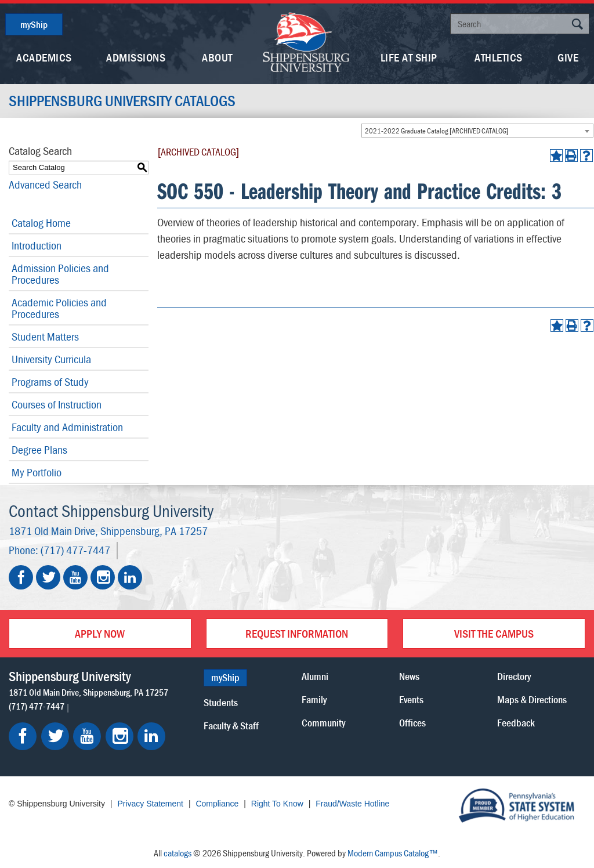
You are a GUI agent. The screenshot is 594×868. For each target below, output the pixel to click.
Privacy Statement (150, 804)
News (409, 676)
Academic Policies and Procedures (59, 308)
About (217, 57)
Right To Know (277, 804)
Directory (514, 676)
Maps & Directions (532, 699)
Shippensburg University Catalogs (122, 101)
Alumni (315, 676)
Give (568, 57)
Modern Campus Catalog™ (393, 853)
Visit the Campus (494, 633)
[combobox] (477, 131)
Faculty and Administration (67, 427)
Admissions (136, 57)
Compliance (217, 804)
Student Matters (45, 336)
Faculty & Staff (231, 726)
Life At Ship (409, 57)
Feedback (516, 723)
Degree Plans (39, 449)
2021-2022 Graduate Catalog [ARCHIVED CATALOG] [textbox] (437, 131)
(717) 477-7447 (75, 550)
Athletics (499, 57)
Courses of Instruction (57, 404)
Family (314, 699)
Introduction (37, 245)
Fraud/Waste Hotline (352, 804)
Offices (412, 723)
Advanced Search (45, 184)
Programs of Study (50, 381)
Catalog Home (41, 223)
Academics (44, 57)
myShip (34, 24)
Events (411, 699)
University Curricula (51, 359)
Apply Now (100, 633)
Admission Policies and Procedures (60, 274)
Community (323, 723)
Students (221, 702)
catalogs (178, 853)
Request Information (297, 633)
